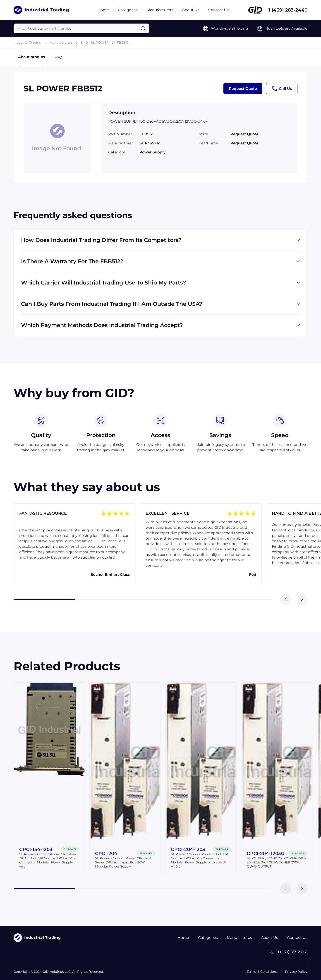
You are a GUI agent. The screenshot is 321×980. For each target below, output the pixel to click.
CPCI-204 (106, 853)
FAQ (58, 57)
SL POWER (100, 43)
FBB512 (123, 43)
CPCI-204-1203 (188, 849)
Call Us (282, 88)
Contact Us (218, 10)
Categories (128, 10)
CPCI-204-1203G (266, 853)
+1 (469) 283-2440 (287, 10)
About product (32, 61)
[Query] (81, 28)
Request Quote (243, 89)
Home (103, 10)
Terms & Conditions (262, 972)
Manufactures (239, 938)
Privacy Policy (296, 972)
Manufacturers (160, 10)
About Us (191, 10)
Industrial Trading (28, 43)
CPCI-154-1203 (36, 849)
